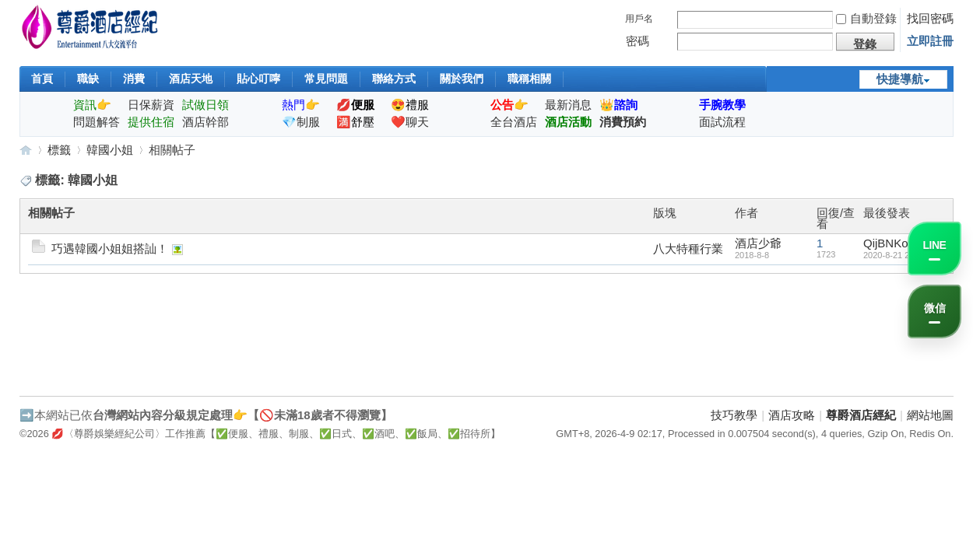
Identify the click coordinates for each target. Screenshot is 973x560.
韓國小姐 (110, 150)
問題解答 (97, 122)
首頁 (42, 79)
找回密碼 (930, 18)
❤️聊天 (410, 122)
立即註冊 (930, 41)
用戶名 (639, 19)
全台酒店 (514, 122)
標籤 (59, 150)
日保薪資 (151, 105)
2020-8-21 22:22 (895, 255)
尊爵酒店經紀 (26, 150)
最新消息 (568, 105)
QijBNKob (889, 243)
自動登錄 (866, 18)
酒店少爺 (758, 243)
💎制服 (301, 122)
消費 (134, 79)
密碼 (638, 41)
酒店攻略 (792, 415)
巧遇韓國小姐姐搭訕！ (110, 248)
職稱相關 (529, 79)
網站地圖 (930, 415)
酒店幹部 (205, 122)
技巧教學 (734, 415)
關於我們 (462, 79)
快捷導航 (900, 79)
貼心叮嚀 (258, 79)
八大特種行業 (688, 248)
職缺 (88, 79)
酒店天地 (191, 79)
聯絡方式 (394, 79)
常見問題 (326, 79)
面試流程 (722, 122)
